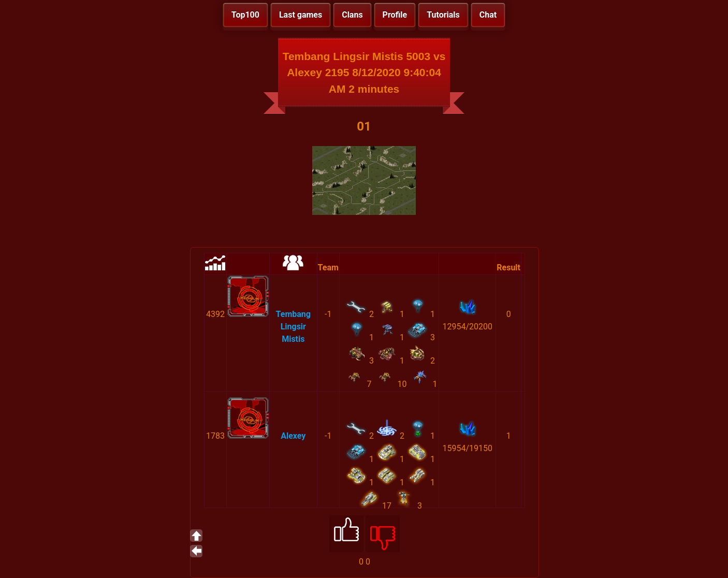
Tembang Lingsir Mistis (293, 327)
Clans (352, 15)
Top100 (245, 15)
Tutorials (443, 15)
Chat (488, 15)
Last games (301, 15)
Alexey (293, 436)
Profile (395, 15)
